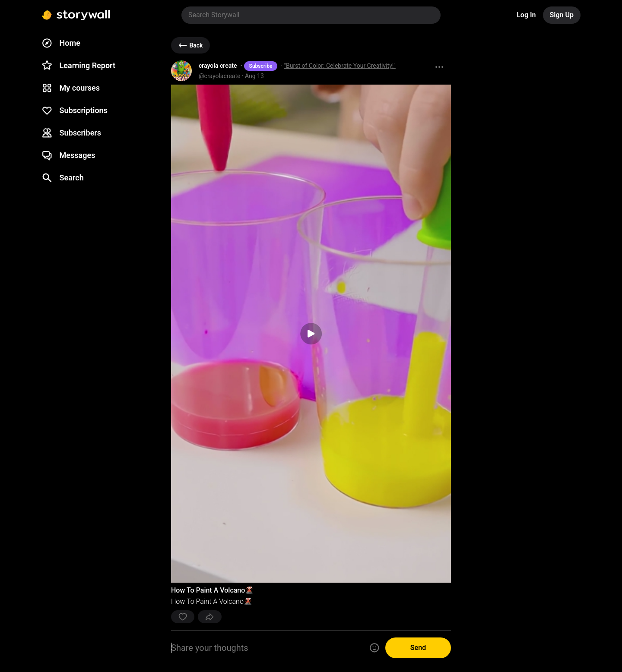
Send (418, 648)
